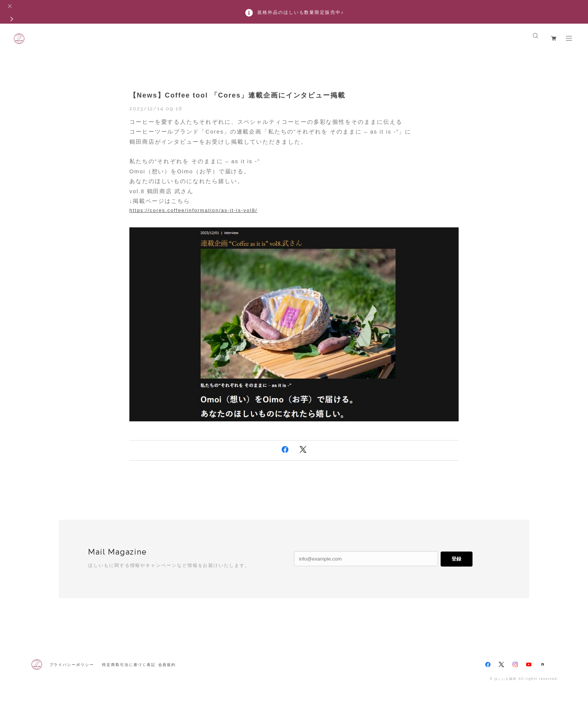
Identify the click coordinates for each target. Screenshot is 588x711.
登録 (456, 559)
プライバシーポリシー (72, 665)
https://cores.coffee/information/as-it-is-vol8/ (193, 210)
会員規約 (167, 665)
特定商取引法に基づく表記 (129, 665)
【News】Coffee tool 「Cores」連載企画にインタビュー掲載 (237, 95)
